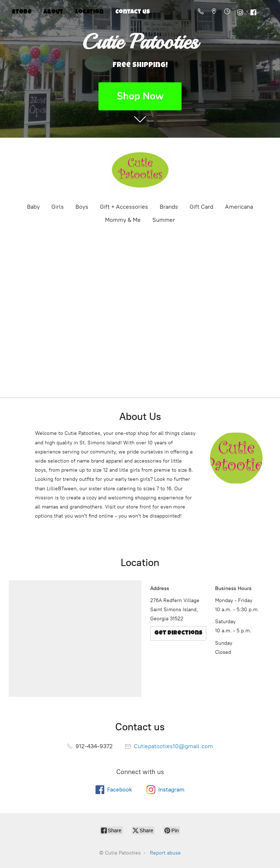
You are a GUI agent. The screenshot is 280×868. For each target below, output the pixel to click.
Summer (164, 220)
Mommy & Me (123, 220)
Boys (82, 207)
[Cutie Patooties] (140, 170)
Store (22, 12)
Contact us (133, 12)
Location (89, 12)
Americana (239, 207)
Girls (58, 207)
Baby (33, 207)
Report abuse (165, 853)
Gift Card (201, 207)
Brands (169, 207)
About (53, 12)
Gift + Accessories (124, 207)
